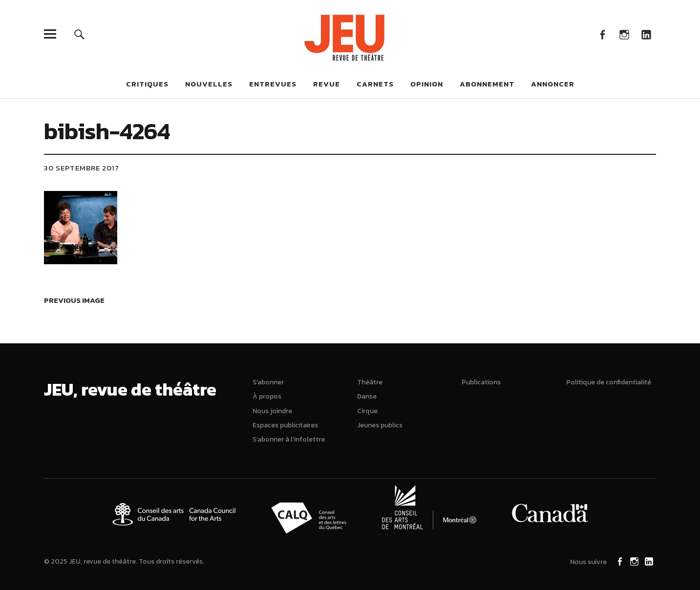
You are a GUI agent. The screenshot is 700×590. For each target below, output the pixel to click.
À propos (267, 396)
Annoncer (553, 84)
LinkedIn (646, 34)
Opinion (427, 84)
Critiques (147, 84)
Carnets (375, 84)
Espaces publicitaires (285, 425)
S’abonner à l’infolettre (289, 439)
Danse (367, 396)
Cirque (367, 411)
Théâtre (370, 382)
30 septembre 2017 (82, 168)
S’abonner (268, 382)
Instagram (624, 34)
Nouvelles (209, 84)
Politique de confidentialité (609, 382)
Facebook (602, 34)
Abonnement (487, 84)
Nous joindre (272, 411)
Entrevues (273, 84)
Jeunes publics (380, 425)
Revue (327, 84)
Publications (481, 382)
